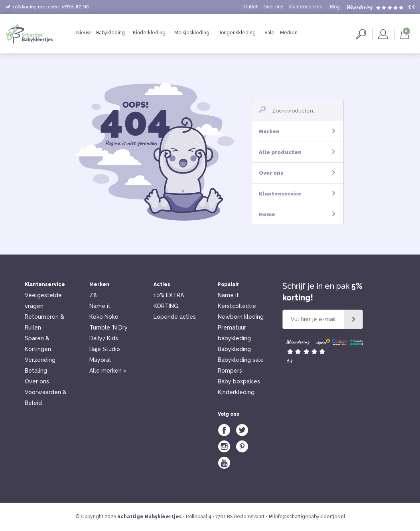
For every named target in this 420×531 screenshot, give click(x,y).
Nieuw (84, 33)
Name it (100, 306)
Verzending (40, 360)
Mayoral (100, 360)
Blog (335, 7)
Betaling (36, 371)
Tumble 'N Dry (108, 328)
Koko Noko (104, 317)
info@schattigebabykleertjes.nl (310, 517)
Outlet (251, 7)
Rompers (230, 371)
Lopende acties (175, 317)
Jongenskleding (237, 33)
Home (297, 214)
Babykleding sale (241, 360)
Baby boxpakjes (239, 381)
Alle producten (297, 152)
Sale (269, 33)
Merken (289, 33)
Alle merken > (108, 371)
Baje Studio (105, 349)
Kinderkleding (149, 33)
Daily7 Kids (104, 338)
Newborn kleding (241, 317)
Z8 (93, 295)
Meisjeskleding (192, 33)
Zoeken (361, 34)
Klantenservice (306, 7)
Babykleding (110, 33)
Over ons (273, 7)
